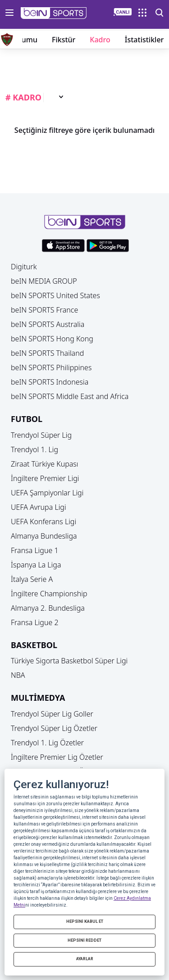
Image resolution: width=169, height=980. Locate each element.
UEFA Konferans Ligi (43, 522)
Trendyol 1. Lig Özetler (47, 743)
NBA (18, 675)
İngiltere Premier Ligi (45, 478)
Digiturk (24, 267)
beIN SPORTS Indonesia (50, 382)
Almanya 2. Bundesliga (48, 608)
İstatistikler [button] (144, 40)
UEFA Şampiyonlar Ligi (47, 493)
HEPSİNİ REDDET (84, 940)
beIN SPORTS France (44, 310)
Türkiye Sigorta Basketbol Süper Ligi (69, 661)
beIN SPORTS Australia (48, 324)
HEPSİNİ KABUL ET (85, 921)
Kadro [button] (100, 40)
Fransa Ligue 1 (35, 550)
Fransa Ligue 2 (35, 622)
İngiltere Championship (49, 594)
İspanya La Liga (36, 565)
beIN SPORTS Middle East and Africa (70, 396)
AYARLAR (85, 959)
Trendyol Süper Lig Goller (52, 714)
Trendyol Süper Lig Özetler (54, 728)
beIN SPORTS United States (55, 295)
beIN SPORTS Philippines (51, 367)
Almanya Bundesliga (44, 536)
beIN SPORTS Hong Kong (52, 339)
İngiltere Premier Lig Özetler (57, 757)
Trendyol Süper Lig (41, 435)
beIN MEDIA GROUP (44, 281)
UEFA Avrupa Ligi (39, 507)
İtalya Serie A (32, 579)
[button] (54, 13)
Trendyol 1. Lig (34, 449)
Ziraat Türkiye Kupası (45, 464)
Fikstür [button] (64, 40)
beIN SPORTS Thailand (47, 353)
